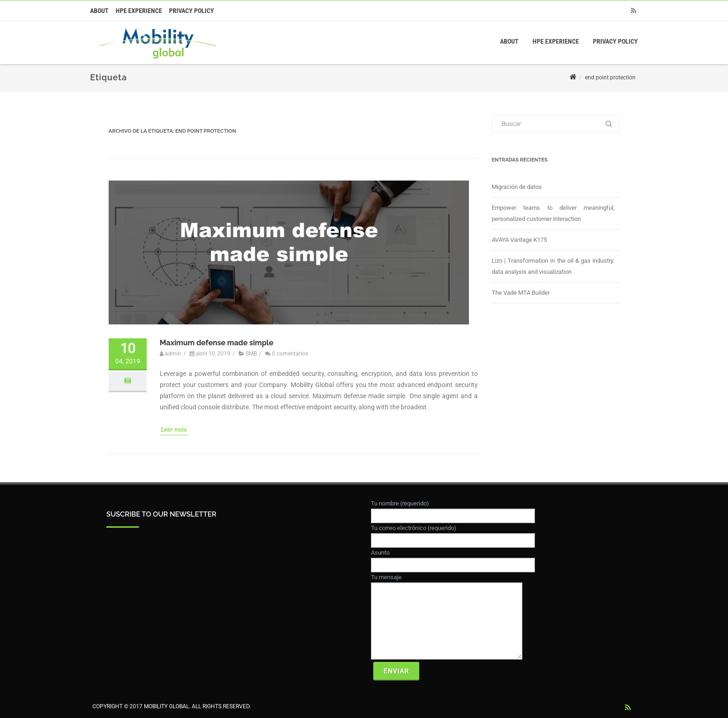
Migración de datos (517, 187)
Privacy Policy (192, 11)
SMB (251, 347)
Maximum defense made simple (217, 335)
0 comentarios (290, 347)
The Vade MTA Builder (521, 293)
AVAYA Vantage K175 (519, 240)
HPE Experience (139, 11)
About (99, 11)
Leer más (174, 422)
